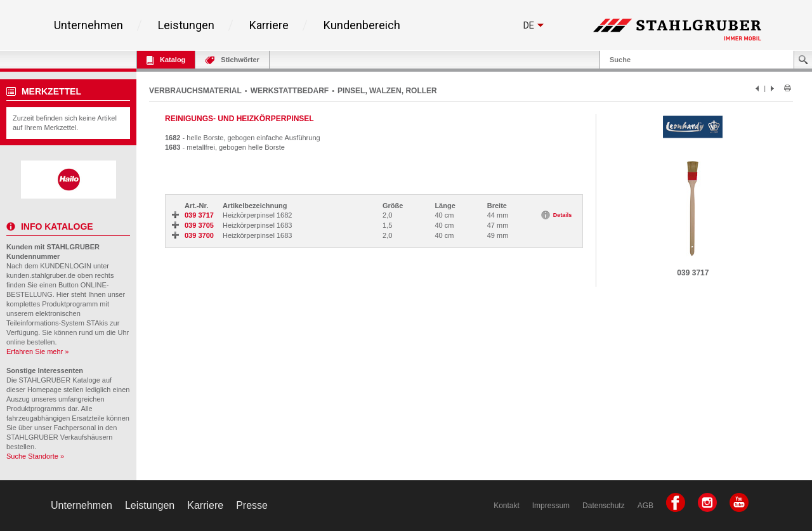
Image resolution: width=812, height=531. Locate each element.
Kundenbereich (362, 25)
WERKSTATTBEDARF (290, 91)
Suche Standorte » (35, 456)
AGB (645, 506)
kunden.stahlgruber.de (41, 275)
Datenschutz (604, 506)
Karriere (269, 25)
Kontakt (507, 506)
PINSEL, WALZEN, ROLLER (387, 91)
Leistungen (186, 25)
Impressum (551, 506)
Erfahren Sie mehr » (37, 351)
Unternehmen (88, 25)
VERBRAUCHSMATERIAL (195, 91)
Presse (252, 505)
